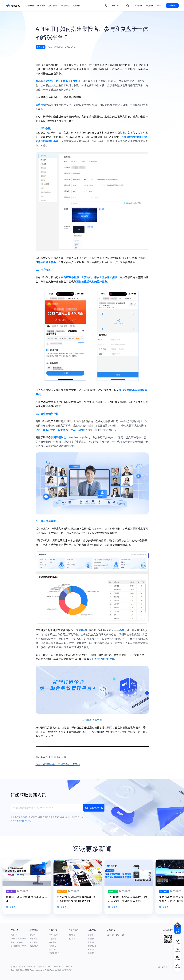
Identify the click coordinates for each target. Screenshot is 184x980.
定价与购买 (53, 935)
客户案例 (53, 942)
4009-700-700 (115, 6)
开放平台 (33, 935)
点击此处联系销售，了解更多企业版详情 (58, 764)
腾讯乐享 (91, 949)
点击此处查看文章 (92, 720)
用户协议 (72, 939)
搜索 (128, 6)
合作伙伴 (33, 942)
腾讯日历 (91, 939)
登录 (159, 6)
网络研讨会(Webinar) (18, 939)
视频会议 (14, 935)
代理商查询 (34, 946)
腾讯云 (90, 935)
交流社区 (53, 949)
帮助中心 (53, 946)
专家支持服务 (54, 953)
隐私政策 (72, 935)
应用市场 (33, 939)
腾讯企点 (91, 942)
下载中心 (172, 6)
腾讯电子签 (92, 946)
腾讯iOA (91, 953)
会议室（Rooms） (18, 942)
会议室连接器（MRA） (19, 946)
